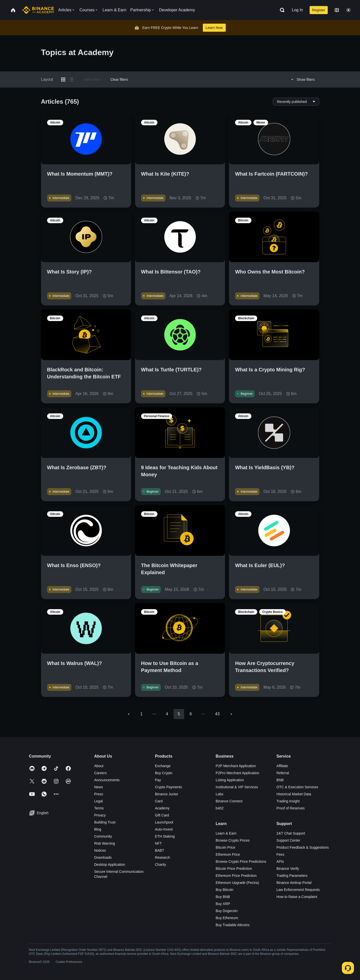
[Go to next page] (231, 714)
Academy (162, 808)
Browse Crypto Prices (233, 840)
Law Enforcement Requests (298, 890)
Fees (280, 854)
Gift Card (162, 815)
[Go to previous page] (129, 714)
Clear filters (119, 80)
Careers (101, 773)
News (99, 787)
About (99, 766)
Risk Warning (105, 843)
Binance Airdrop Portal (294, 883)
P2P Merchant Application (236, 766)
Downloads (103, 857)
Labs (219, 794)
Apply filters (93, 80)
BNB (280, 780)
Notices (100, 850)
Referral (283, 773)
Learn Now (214, 28)
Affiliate (282, 766)
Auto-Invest (164, 829)
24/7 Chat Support (291, 833)
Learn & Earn (226, 833)
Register (319, 10)
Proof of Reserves (290, 808)
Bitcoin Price (225, 847)
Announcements (107, 780)
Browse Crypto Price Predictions (241, 861)
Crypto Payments (168, 787)
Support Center (288, 840)
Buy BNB (223, 897)
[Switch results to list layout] (71, 80)
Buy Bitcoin (224, 890)
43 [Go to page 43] (217, 714)
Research (162, 857)
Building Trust (105, 822)
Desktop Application (110, 865)
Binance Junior (167, 794)
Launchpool (164, 822)
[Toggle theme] (348, 10)
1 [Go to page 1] (141, 714)
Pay (158, 780)
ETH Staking (165, 836)
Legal (99, 801)
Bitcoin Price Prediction (234, 869)
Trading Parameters (292, 876)
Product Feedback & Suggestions (303, 847)
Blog (98, 829)
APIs (280, 861)
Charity (160, 865)
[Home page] (38, 10)
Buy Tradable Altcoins (233, 925)
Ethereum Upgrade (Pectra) (237, 883)
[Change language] (337, 10)
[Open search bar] (281, 10)
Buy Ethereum (227, 918)
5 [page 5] (179, 714)
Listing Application (230, 780)
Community (103, 836)
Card (159, 801)
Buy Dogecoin (227, 911)
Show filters (302, 80)
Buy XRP (223, 904)
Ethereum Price (228, 854)
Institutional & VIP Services (237, 787)
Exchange (163, 766)
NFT (158, 843)
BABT (160, 850)
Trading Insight (288, 801)
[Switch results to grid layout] (63, 80)
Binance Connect (229, 801)
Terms (99, 808)
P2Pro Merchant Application (237, 773)
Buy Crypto (164, 773)
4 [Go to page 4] (167, 714)
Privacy (100, 815)
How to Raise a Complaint (297, 897)
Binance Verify (288, 869)
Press (99, 794)
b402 (220, 808)
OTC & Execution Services (297, 787)
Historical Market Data (294, 794)
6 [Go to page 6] (191, 714)
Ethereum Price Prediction (236, 876)
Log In (297, 10)
